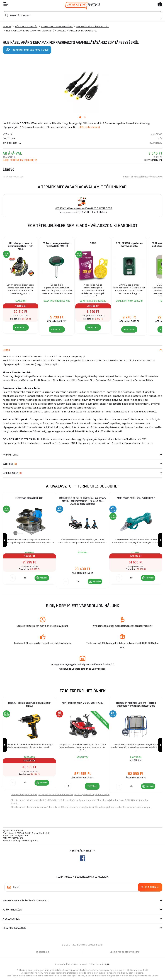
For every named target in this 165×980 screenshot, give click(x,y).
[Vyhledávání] (82, 15)
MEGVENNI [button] (44, 578)
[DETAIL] (69, 786)
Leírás (6, 350)
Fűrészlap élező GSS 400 (29, 498)
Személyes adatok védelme (125, 952)
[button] (42, 578)
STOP (93, 243)
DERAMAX (157, 134)
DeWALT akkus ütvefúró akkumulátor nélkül (29, 704)
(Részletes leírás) (90, 127)
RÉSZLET (21, 327)
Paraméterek (10, 455)
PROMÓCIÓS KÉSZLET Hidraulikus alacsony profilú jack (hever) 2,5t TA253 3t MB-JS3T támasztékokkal (83, 501)
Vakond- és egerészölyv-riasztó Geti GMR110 (57, 245)
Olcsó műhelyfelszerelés (24, 795)
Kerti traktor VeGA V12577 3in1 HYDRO (83, 703)
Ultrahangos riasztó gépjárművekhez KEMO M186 (21, 246)
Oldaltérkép (43, 952)
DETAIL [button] (92, 786)
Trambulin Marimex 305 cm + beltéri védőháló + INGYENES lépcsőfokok (136, 704)
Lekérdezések (12, 473)
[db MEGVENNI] (13, 578)
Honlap (7, 26)
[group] (29, 540)
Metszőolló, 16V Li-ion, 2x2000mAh (136, 498)
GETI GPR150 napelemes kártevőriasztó (129, 245)
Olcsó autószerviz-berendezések (56, 795)
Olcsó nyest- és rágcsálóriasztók (92, 795)
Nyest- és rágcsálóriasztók (93, 26)
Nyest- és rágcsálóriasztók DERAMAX (143, 177)
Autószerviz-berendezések (57, 26)
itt (108, 964)
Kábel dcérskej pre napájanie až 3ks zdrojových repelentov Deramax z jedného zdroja (106, 807)
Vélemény (10, 464)
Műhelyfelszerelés (26, 26)
